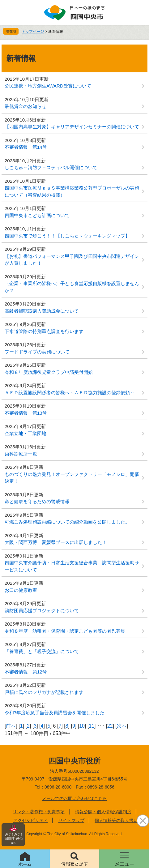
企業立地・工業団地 (26, 433)
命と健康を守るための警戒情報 (37, 501)
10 (82, 726)
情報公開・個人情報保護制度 (103, 812)
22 (110, 726)
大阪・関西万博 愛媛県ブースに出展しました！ (56, 542)
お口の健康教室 (21, 590)
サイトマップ (71, 820)
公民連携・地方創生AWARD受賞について (48, 86)
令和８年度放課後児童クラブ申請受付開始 (49, 372)
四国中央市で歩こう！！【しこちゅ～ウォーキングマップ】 (67, 236)
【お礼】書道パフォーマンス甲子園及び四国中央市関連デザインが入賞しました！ (72, 260)
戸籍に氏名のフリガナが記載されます (44, 692)
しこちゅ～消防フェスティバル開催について (51, 167)
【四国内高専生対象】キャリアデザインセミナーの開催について (72, 127)
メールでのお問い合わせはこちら (74, 798)
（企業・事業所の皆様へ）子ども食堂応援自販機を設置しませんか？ (72, 287)
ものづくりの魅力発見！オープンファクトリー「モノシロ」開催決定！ (72, 478)
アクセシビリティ (31, 820)
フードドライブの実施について (37, 352)
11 (92, 726)
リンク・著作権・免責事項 (39, 812)
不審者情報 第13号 (26, 413)
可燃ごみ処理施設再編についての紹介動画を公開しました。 (67, 522)
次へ (122, 726)
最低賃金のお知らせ (26, 106)
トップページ (33, 32)
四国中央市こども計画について (37, 215)
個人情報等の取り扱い (116, 820)
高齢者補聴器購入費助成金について (42, 311)
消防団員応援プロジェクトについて (42, 611)
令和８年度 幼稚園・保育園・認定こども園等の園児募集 (65, 631)
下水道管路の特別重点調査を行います (44, 331)
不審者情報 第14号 (26, 147)
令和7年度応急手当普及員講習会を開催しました (55, 713)
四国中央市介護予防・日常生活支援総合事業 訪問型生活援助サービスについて (72, 566)
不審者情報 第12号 (26, 672)
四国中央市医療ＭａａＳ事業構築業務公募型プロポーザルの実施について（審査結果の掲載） (72, 191)
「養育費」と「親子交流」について (42, 651)
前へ (11, 726)
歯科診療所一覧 (21, 454)
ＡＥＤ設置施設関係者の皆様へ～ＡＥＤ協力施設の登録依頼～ (70, 393)
